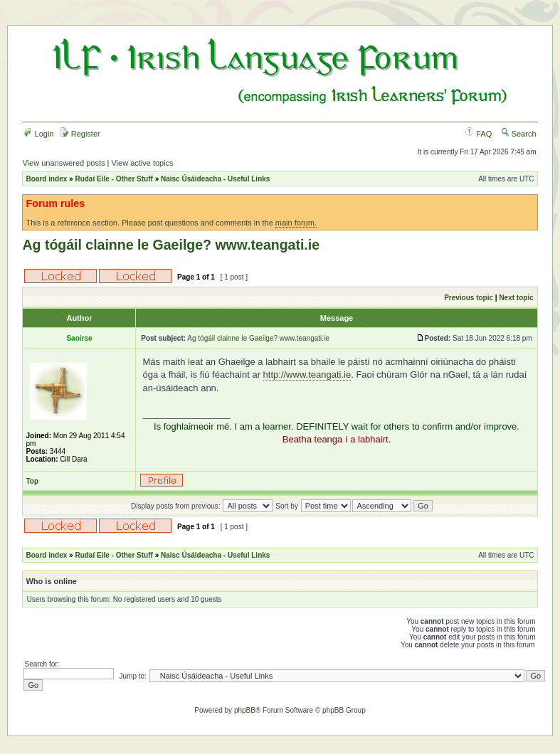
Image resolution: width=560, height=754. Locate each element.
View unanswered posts (63, 163)
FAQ (479, 134)
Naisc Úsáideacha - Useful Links (215, 179)
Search (519, 134)
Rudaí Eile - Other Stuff (113, 179)
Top (32, 481)
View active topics (142, 163)
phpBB (245, 710)
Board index (46, 179)
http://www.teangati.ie (307, 375)
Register (80, 134)
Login (38, 134)
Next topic (516, 298)
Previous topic (469, 298)
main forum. (296, 223)
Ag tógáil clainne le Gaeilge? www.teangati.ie (171, 245)
